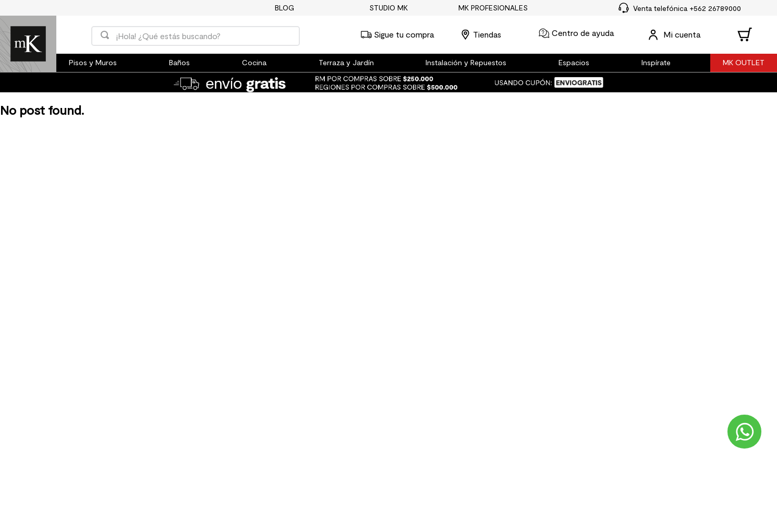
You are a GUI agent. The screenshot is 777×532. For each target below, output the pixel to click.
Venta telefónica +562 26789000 (687, 8)
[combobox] (196, 35)
